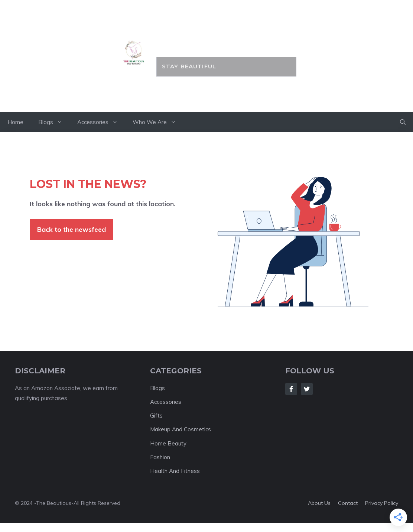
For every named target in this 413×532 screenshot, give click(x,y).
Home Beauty (168, 443)
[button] (403, 122)
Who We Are (158, 122)
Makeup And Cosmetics (181, 429)
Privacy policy (382, 503)
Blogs (54, 122)
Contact (348, 503)
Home (15, 122)
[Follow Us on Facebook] (291, 389)
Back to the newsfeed (71, 229)
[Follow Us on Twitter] (307, 389)
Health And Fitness (175, 471)
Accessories (101, 122)
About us (319, 503)
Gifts (156, 416)
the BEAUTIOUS (226, 40)
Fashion (160, 457)
